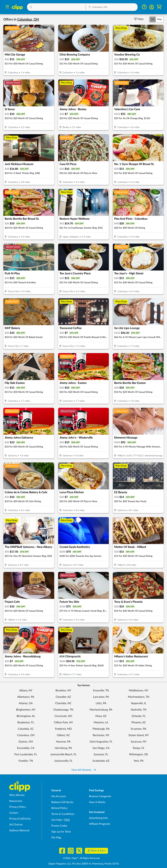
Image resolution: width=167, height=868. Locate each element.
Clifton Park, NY (63, 722)
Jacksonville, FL (63, 761)
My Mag (56, 838)
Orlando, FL (139, 716)
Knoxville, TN (101, 691)
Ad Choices (16, 825)
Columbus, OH (26, 735)
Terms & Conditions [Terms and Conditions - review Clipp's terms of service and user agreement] (63, 814)
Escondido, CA (26, 748)
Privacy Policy (18, 807)
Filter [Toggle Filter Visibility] (139, 19)
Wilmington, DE (138, 754)
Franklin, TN (26, 761)
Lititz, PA (101, 703)
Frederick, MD (63, 729)
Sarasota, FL (101, 754)
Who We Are (17, 795)
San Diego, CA (101, 748)
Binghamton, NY (26, 710)
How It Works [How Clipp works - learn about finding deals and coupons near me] (97, 802)
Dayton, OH (26, 742)
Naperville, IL (139, 703)
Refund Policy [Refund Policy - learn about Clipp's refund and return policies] (59, 808)
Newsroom (16, 801)
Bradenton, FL (26, 722)
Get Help (57, 820)
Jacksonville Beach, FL (63, 754)
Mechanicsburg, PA (101, 710)
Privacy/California (20, 819)
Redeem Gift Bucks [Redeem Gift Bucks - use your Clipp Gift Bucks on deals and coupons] (62, 802)
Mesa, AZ (101, 716)
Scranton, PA (138, 729)
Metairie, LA (101, 722)
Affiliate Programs (100, 824)
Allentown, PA (26, 697)
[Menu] (7, 7)
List (153, 19)
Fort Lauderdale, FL (26, 754)
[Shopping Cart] (159, 7)
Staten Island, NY (139, 735)
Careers (14, 813)
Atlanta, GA (26, 703)
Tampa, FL (138, 748)
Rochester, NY (101, 735)
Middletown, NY (138, 691)
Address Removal (19, 830)
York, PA (139, 761)
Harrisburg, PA (63, 748)
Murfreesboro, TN (139, 697)
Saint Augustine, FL (101, 742)
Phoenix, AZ (139, 722)
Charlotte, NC (63, 703)
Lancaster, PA (101, 697)
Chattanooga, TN (63, 710)
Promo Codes (59, 826)
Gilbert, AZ (63, 735)
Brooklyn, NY (63, 691)
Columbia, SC (26, 729)
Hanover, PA (63, 742)
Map (159, 19)
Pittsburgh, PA (101, 729)
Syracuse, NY (139, 742)
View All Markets (83, 770)
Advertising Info (98, 818)
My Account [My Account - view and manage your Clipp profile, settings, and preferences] (59, 796)
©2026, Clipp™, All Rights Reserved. (81, 858)
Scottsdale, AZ (101, 761)
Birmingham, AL (26, 716)
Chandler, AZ (63, 697)
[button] (56, 7)
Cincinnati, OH (63, 716)
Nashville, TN (139, 710)
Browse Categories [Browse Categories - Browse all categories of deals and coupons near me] (100, 796)
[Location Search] (112, 7)
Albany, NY (26, 691)
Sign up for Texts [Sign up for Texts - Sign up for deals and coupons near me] (61, 832)
